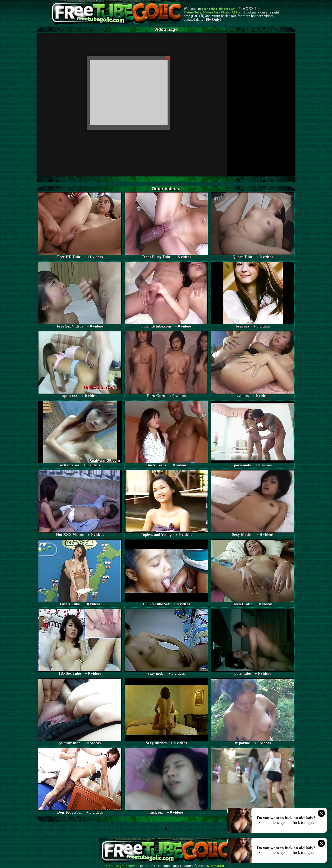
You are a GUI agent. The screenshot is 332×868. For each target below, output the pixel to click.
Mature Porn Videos (216, 12)
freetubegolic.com (121, 866)
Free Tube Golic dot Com (219, 9)
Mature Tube (192, 12)
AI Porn (237, 12)
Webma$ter (216, 866)
